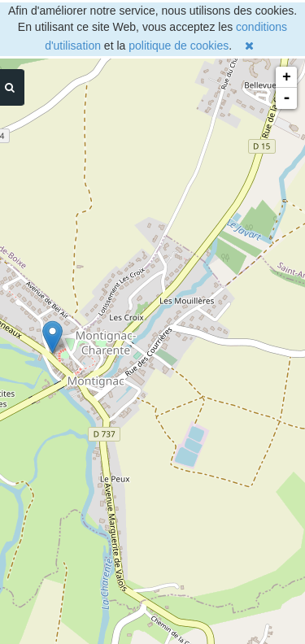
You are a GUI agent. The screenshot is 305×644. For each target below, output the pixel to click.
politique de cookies (179, 46)
